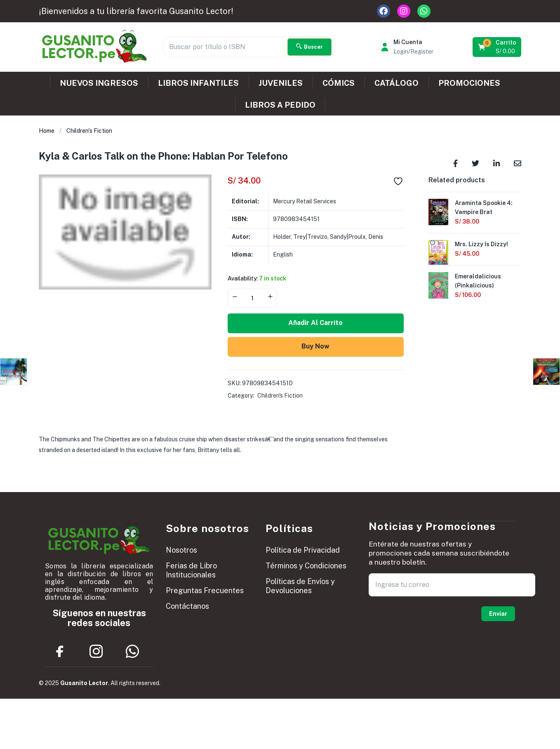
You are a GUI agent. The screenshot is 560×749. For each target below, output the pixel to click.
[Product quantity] (252, 298)
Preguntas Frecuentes (205, 590)
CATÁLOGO (396, 83)
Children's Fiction (89, 131)
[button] (498, 47)
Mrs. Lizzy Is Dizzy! (481, 244)
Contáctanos (187, 606)
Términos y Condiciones (306, 566)
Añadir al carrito (315, 323)
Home (47, 131)
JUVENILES (281, 83)
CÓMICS (339, 83)
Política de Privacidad (303, 550)
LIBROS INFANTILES (198, 83)
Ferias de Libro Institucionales (191, 570)
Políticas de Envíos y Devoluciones (300, 586)
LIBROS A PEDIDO (280, 105)
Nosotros (181, 550)
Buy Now (315, 346)
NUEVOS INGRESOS (99, 83)
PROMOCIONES (469, 83)
